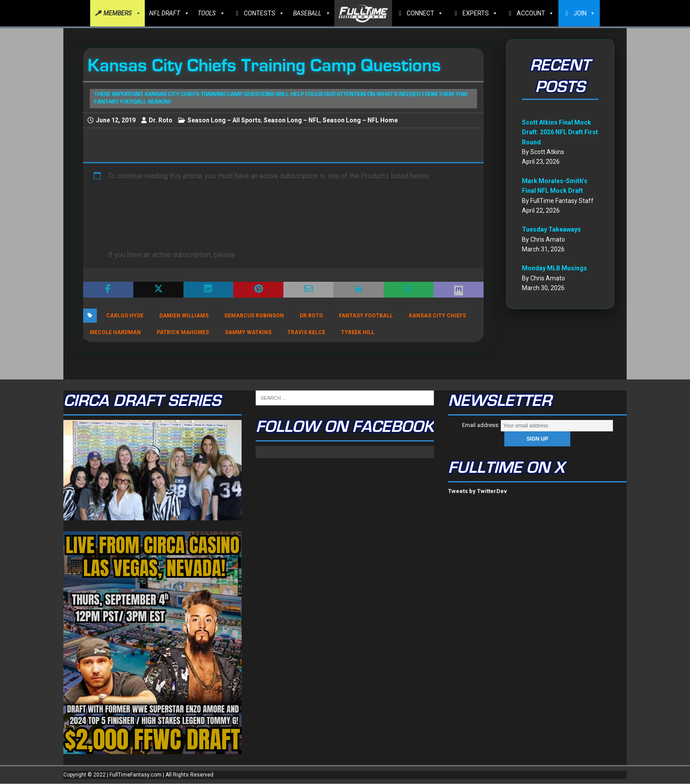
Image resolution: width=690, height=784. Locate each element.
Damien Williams (184, 316)
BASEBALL (312, 13)
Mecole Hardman (115, 332)
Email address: (538, 425)
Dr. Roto (161, 120)
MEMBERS (122, 13)
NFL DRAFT (169, 13)
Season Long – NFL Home (360, 120)
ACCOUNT (535, 13)
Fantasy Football (366, 316)
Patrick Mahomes (183, 332)
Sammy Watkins (248, 332)
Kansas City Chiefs (437, 316)
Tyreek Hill (358, 332)
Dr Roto (311, 316)
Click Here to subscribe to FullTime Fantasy (180, 198)
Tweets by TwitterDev (477, 491)
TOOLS (211, 13)
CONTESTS (264, 13)
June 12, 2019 (116, 120)
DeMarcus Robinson (254, 316)
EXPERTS (480, 13)
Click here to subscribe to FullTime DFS (173, 221)
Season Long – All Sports (224, 120)
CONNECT (425, 13)
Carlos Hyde (125, 316)
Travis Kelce (306, 332)
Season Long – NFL (292, 120)
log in (246, 255)
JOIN (584, 13)
